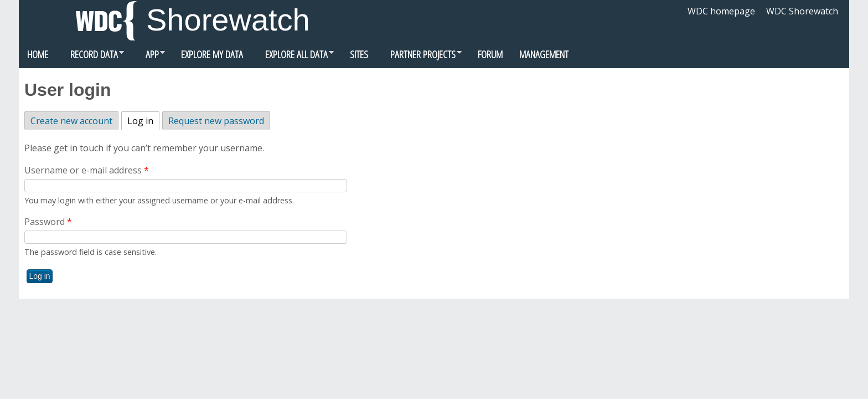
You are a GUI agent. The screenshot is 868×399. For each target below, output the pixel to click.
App (148, 57)
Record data (90, 57)
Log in (143, 119)
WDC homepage (721, 11)
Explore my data (212, 54)
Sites (359, 54)
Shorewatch (228, 20)
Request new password (216, 121)
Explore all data (293, 57)
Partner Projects (419, 57)
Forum (490, 54)
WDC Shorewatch (802, 11)
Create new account (71, 121)
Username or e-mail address (87, 170)
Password (48, 222)
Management (544, 54)
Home (38, 54)
